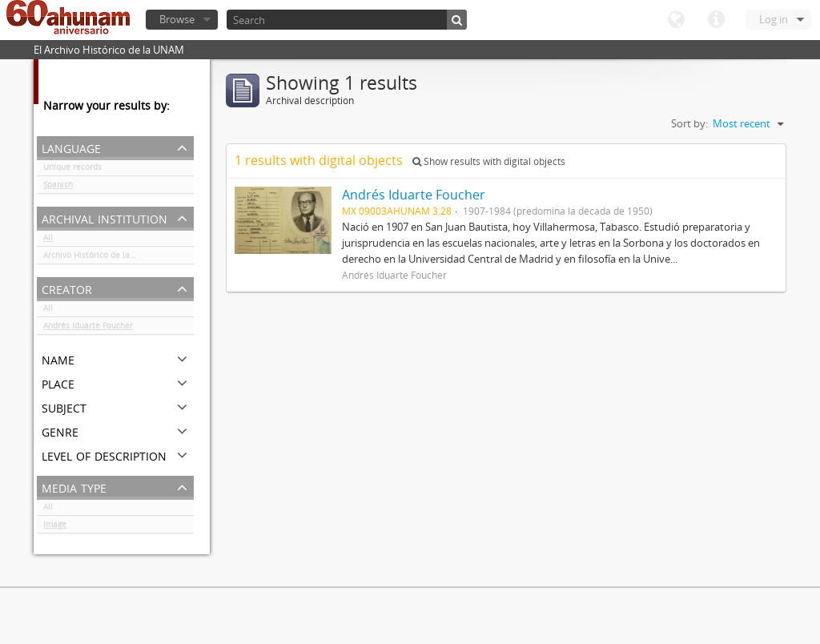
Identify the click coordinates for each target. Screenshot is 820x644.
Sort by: (689, 123)
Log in (774, 19)
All (48, 240)
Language (676, 20)
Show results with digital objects (489, 161)
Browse (177, 19)
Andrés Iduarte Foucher (88, 328)
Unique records (72, 170)
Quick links (716, 20)
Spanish (58, 187)
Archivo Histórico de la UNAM (100, 258)
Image (55, 527)
